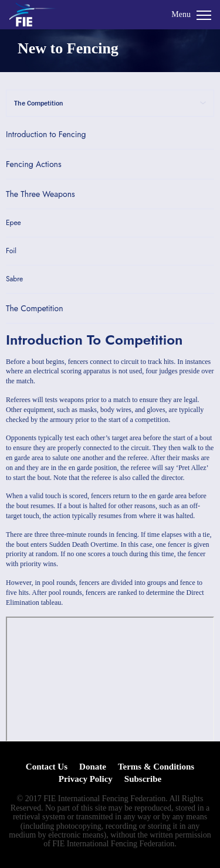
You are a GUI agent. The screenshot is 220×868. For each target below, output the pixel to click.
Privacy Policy (86, 779)
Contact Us (47, 767)
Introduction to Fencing (46, 134)
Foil (11, 251)
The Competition (35, 308)
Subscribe (143, 779)
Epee (13, 223)
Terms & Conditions (156, 767)
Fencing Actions (34, 164)
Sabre (14, 279)
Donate (93, 767)
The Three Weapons (40, 194)
